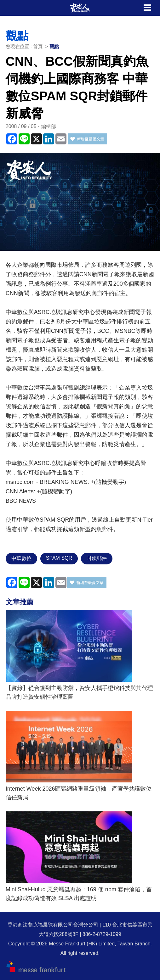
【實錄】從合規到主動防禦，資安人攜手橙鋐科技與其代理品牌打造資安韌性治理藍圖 (79, 692)
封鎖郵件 (97, 558)
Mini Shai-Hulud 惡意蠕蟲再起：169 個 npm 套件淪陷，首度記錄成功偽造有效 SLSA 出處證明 (79, 894)
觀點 (54, 46)
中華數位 (21, 558)
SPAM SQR (59, 558)
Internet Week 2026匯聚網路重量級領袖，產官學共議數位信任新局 (79, 793)
